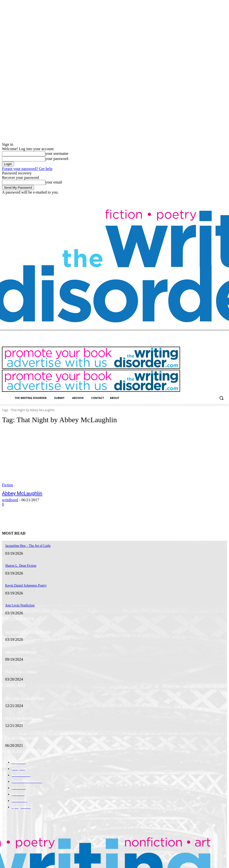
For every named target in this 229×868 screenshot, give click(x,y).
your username (57, 153)
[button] (221, 398)
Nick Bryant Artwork (18, 713)
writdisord (10, 499)
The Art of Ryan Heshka (19, 732)
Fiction (7, 485)
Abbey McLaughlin (19, 493)
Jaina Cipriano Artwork (19, 648)
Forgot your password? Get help (27, 169)
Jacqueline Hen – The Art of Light (25, 629)
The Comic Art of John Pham (22, 694)
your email (54, 182)
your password (57, 159)
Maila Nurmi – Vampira (19, 668)
